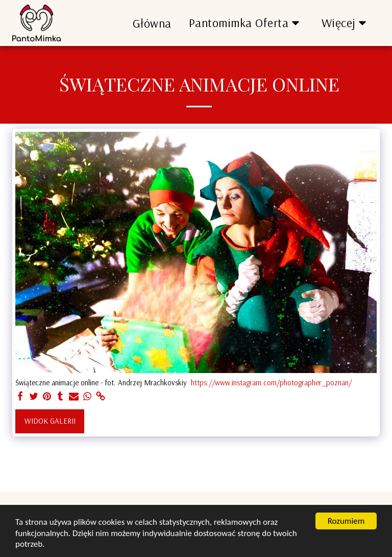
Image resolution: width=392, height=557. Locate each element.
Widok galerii (50, 421)
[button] (247, 23)
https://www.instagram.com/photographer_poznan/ (271, 383)
